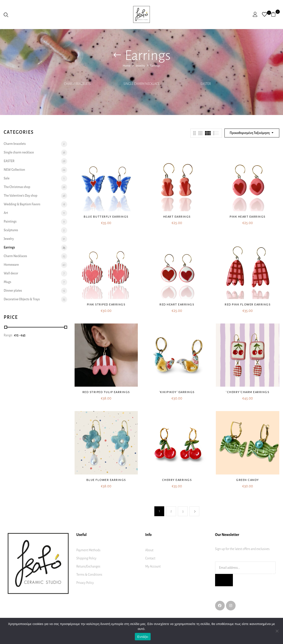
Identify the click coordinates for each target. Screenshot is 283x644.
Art (6, 213)
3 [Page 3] (183, 511)
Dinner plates (13, 291)
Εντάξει (143, 637)
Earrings (9, 247)
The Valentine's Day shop (20, 196)
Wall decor (11, 273)
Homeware (11, 265)
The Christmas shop (17, 187)
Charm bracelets (77, 84)
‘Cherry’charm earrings (248, 392)
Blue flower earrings (106, 480)
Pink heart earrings (248, 217)
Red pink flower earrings (248, 304)
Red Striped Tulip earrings (106, 392)
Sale (7, 178)
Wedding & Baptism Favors (22, 204)
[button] (275, 14)
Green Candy (248, 480)
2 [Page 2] (171, 511)
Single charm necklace (141, 84)
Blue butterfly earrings (106, 217)
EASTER (206, 84)
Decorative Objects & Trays (22, 299)
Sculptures (11, 230)
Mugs (7, 282)
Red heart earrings (177, 304)
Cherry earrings (177, 480)
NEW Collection (14, 170)
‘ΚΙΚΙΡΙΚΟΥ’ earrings (177, 392)
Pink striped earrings (106, 304)
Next (194, 511)
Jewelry (140, 66)
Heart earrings (177, 217)
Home (127, 66)
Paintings (10, 222)
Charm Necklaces (15, 256)
